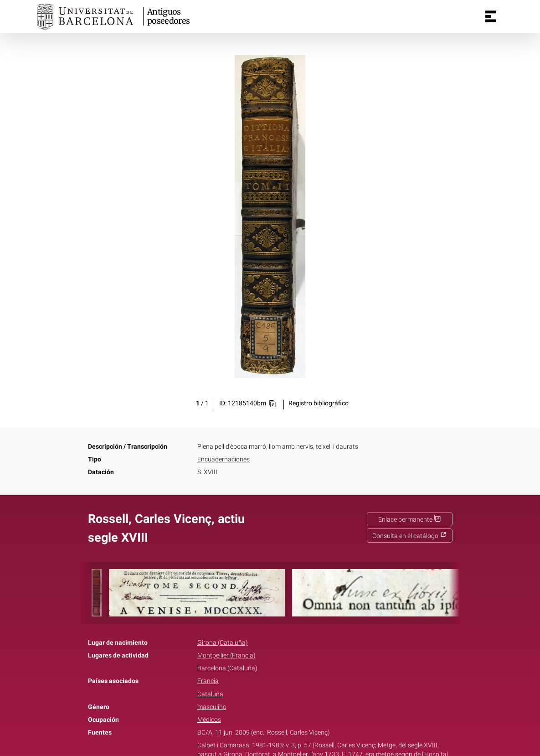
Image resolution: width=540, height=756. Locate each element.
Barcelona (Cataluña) (227, 668)
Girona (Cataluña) (223, 643)
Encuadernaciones (224, 459)
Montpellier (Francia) (226, 655)
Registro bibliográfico (319, 403)
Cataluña (210, 694)
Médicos (209, 720)
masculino (212, 707)
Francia (208, 681)
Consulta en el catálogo (409, 536)
